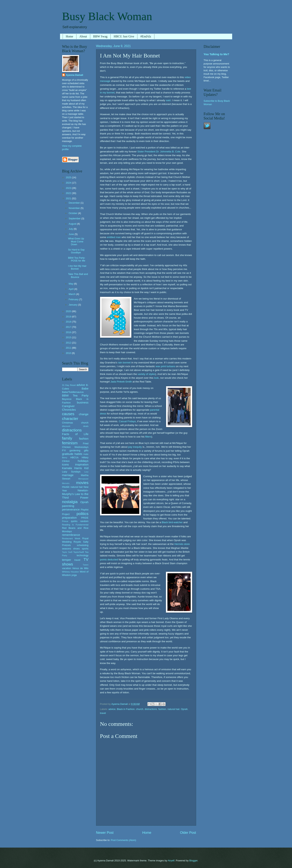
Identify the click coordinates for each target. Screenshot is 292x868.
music (66, 487)
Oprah (184, 709)
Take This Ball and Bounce (78, 275)
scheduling (83, 545)
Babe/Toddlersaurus (73, 392)
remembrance (71, 535)
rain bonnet (124, 363)
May (71, 284)
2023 (69, 188)
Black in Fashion (126, 709)
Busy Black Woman (107, 16)
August (73, 224)
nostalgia (70, 502)
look (156, 378)
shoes (76, 549)
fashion (162, 709)
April (71, 289)
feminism (70, 443)
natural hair (173, 709)
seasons (67, 549)
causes (68, 414)
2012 (69, 343)
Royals (77, 542)
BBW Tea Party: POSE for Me (77, 259)
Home (70, 36)
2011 (69, 348)
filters (148, 437)
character (70, 418)
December (75, 203)
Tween (86, 565)
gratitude (68, 454)
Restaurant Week (71, 538)
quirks (74, 521)
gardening (75, 450)
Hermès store (182, 544)
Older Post (188, 833)
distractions (151, 709)
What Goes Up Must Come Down (76, 241)
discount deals (75, 426)
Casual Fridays (127, 421)
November (75, 208)
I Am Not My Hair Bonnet (77, 267)
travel (103, 713)
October (73, 213)
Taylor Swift (67, 552)
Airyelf (171, 861)
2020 (69, 311)
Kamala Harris (72, 468)
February (74, 299)
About (83, 36)
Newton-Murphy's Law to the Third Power (75, 494)
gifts (86, 450)
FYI (64, 450)
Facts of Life (75, 434)
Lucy (86, 472)
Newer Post (105, 833)
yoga (74, 575)
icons (65, 464)
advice (112, 709)
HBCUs (74, 457)
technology (82, 555)
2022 (69, 193)
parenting (68, 506)
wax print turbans (165, 366)
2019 (69, 317)
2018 (69, 322)
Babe (85, 388)
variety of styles (146, 374)
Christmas (68, 423)
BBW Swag (100, 36)
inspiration (82, 464)
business (83, 402)
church (140, 709)
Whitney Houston (70, 572)
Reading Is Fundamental (75, 525)
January (73, 305)
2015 (69, 337)
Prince (65, 521)
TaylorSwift (79, 552)
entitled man (114, 237)
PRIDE (85, 518)
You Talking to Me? (216, 54)
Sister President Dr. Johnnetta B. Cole (159, 152)
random (84, 521)
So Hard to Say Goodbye (76, 251)
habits (78, 454)
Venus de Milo (80, 568)
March (72, 294)
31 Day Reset (69, 385)
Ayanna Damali (75, 75)
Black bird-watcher (172, 522)
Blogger (193, 861)
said (168, 100)
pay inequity (135, 447)
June (72, 234)
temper (67, 560)
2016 (69, 332)
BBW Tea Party (75, 395)
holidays (83, 461)
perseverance (71, 509)
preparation (69, 518)
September (75, 218)
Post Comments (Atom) (123, 840)
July (71, 229)
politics (83, 514)
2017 (69, 327)
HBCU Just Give (124, 36)
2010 (69, 353)
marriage (68, 475)
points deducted (109, 560)
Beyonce (67, 399)
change (84, 414)
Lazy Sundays (71, 472)
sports (85, 549)
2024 (69, 183)
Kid (86, 468)
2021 (69, 198)
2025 (69, 177)
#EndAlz (146, 36)
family (67, 438)
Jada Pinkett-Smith (121, 382)
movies (82, 483)
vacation (67, 568)
